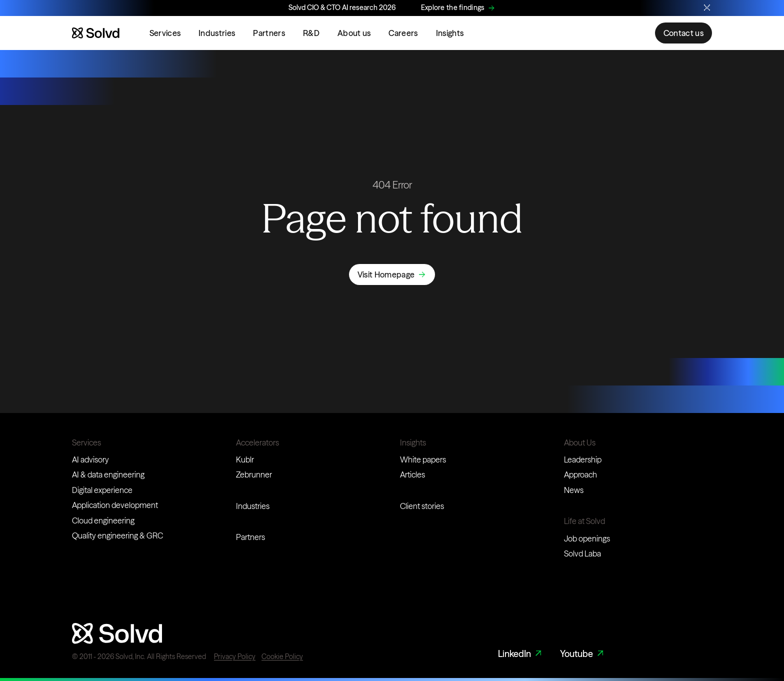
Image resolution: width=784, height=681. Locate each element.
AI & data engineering (108, 474)
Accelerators (257, 442)
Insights (450, 33)
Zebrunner (254, 474)
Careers (403, 33)
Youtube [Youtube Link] (583, 654)
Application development (115, 505)
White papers (423, 459)
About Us (580, 442)
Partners (269, 33)
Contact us (683, 33)
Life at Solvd (584, 521)
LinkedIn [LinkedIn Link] (521, 654)
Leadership (583, 459)
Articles (412, 474)
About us (354, 33)
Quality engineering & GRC (117, 535)
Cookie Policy (282, 656)
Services (165, 33)
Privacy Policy (235, 656)
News (574, 490)
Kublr (245, 459)
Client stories (422, 506)
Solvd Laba (582, 553)
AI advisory (90, 459)
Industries (217, 33)
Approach (580, 474)
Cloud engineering (103, 520)
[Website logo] (96, 33)
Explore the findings (453, 7)
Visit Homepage (386, 274)
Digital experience (102, 490)
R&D (311, 33)
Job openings (587, 538)
